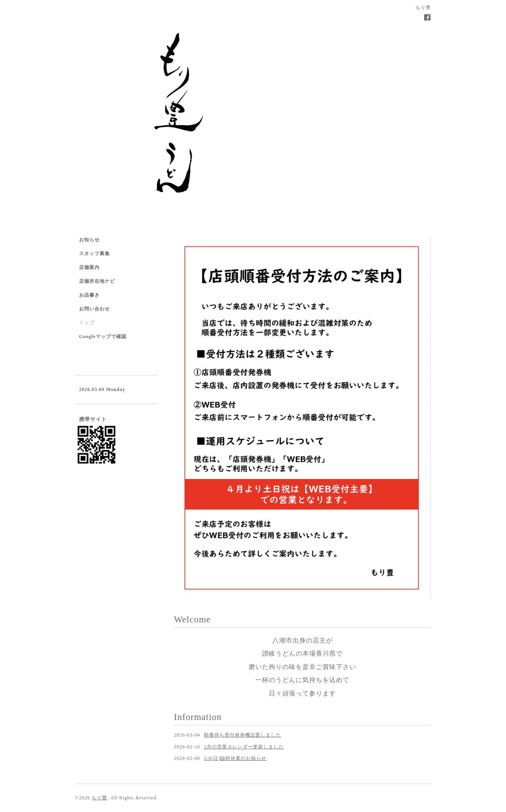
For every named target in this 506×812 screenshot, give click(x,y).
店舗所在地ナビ (97, 281)
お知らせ (89, 240)
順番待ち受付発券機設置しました (243, 735)
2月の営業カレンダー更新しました (244, 747)
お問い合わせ (94, 309)
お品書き (89, 295)
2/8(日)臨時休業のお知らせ (235, 758)
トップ (87, 323)
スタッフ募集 (94, 254)
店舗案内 (89, 267)
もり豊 (99, 798)
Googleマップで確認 (103, 336)
